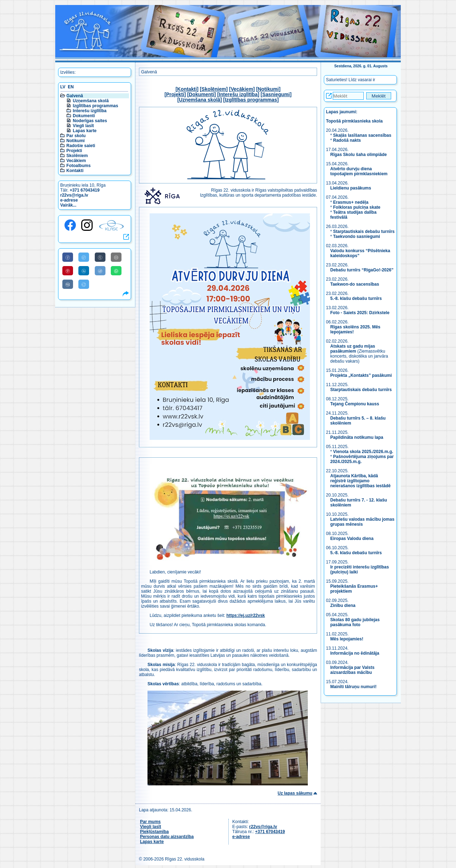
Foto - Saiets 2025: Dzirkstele (360, 313)
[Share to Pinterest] (68, 271)
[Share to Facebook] (68, 257)
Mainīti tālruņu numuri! (353, 687)
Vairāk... (68, 205)
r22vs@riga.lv (74, 195)
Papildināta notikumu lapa (357, 437)
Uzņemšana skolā (91, 101)
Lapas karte (85, 131)
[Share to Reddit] (100, 271)
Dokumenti (84, 116)
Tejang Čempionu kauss (355, 404)
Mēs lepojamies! (347, 639)
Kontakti (75, 171)
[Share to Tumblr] (100, 257)
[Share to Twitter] (84, 257)
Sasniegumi (276, 95)
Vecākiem (76, 161)
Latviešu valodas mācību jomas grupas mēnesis (362, 522)
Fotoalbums (78, 166)
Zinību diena (343, 605)
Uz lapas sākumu (295, 793)
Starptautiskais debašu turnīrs (364, 232)
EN (71, 87)
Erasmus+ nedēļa (351, 202)
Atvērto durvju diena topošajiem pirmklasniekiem (359, 171)
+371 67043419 (85, 190)
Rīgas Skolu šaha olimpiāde (359, 155)
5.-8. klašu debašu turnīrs (357, 298)
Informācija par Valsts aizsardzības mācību (352, 670)
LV (63, 87)
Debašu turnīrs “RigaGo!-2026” (362, 270)
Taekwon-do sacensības (355, 284)
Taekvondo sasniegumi (357, 237)
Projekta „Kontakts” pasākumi (361, 375)
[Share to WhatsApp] (116, 271)
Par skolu (76, 136)
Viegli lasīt (83, 126)
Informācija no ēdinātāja (355, 653)
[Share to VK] (68, 284)
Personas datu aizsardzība (167, 837)
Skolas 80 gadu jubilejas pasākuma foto (355, 622)
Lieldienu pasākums (351, 188)
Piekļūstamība (154, 832)
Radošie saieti (81, 146)
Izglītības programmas (95, 106)
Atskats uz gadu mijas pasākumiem (353, 349)
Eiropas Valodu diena (352, 539)
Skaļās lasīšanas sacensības (362, 135)
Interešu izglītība (90, 111)
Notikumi (75, 141)
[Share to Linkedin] (84, 271)
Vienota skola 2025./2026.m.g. (363, 452)
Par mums (150, 822)
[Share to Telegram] (84, 284)
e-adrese (69, 200)
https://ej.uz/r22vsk (245, 615)
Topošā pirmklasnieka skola (354, 121)
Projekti (74, 151)
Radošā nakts (347, 140)
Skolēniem (77, 156)
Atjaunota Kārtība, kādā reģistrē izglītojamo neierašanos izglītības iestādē (360, 481)
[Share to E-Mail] (116, 257)
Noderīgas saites (90, 121)
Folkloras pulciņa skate (357, 207)
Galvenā (75, 96)
